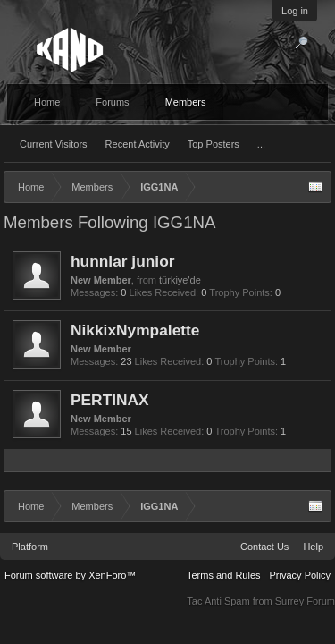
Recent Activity (138, 144)
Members (186, 102)
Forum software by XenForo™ (70, 575)
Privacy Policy (300, 575)
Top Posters (214, 144)
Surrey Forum (305, 601)
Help (313, 547)
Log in (295, 11)
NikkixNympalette (135, 330)
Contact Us (264, 547)
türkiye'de (180, 280)
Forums (112, 102)
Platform (30, 547)
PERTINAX (110, 400)
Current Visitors (54, 144)
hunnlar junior (122, 261)
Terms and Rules (224, 575)
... (261, 144)
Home (47, 102)
